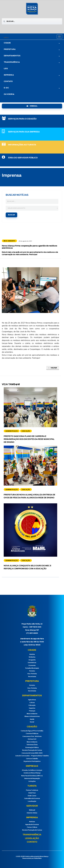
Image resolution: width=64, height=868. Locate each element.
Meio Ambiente (32, 714)
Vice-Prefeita (32, 674)
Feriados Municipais (32, 668)
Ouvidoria (9, 94)
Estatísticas (32, 663)
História (32, 654)
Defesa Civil (32, 739)
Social (32, 722)
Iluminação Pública (32, 747)
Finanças (32, 711)
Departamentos (12, 56)
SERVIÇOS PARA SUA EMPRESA (24, 132)
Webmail (32, 810)
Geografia (32, 660)
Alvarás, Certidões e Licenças (32, 770)
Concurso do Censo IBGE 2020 (32, 753)
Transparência (12, 62)
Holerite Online (32, 813)
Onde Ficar (32, 793)
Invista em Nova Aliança (32, 773)
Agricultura (32, 700)
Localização (32, 801)
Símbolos (32, 657)
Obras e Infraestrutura (32, 716)
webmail (32, 106)
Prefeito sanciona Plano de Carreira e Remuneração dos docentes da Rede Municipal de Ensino (29, 439)
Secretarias (32, 677)
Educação (32, 705)
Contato (8, 82)
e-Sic (6, 88)
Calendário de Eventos (32, 798)
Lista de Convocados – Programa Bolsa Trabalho (32, 756)
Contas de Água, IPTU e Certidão (32, 731)
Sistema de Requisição (32, 778)
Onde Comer (32, 796)
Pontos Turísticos (32, 790)
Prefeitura (10, 49)
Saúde (32, 719)
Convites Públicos (32, 734)
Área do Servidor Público (23, 158)
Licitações (32, 781)
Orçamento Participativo (32, 761)
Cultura (32, 703)
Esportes (32, 708)
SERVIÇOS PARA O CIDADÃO (22, 119)
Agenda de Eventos (32, 825)
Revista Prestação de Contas (32, 750)
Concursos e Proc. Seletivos (32, 736)
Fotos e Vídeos (32, 827)
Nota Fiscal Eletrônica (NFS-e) (32, 776)
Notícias (32, 822)
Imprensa (9, 75)
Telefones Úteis (32, 745)
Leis (6, 69)
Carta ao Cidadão (32, 759)
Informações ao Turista (22, 145)
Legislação (32, 838)
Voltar (53, 368)
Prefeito (32, 671)
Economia (32, 665)
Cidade (7, 43)
